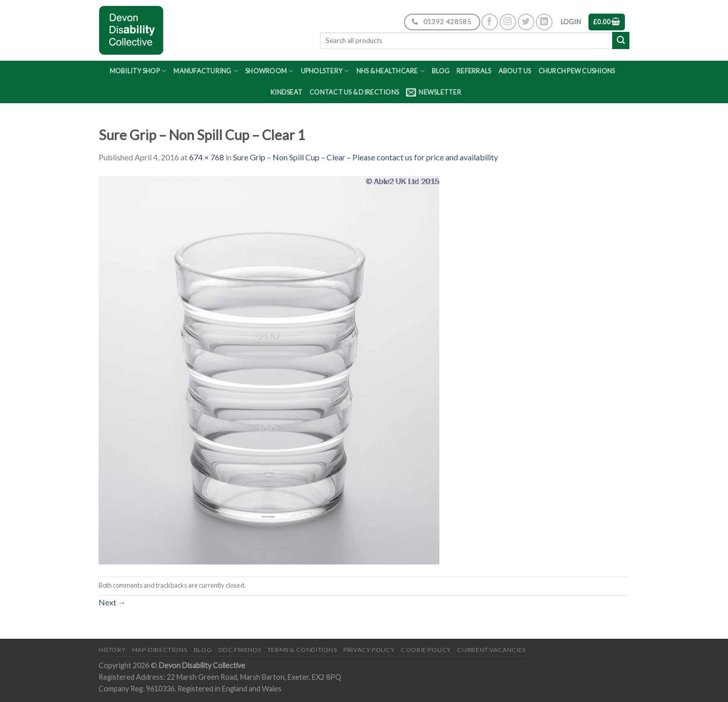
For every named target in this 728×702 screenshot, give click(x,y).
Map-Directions (160, 650)
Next (112, 602)
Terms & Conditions (302, 650)
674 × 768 (207, 157)
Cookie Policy (426, 650)
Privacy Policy (369, 650)
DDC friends (240, 650)
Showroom (269, 71)
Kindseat (286, 92)
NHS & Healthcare (391, 71)
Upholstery (325, 71)
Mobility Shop (138, 71)
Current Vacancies (491, 650)
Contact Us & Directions (354, 92)
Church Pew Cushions (577, 71)
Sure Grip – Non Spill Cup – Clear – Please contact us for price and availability (366, 157)
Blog (441, 71)
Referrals (474, 71)
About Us (515, 71)
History (112, 650)
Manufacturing (206, 71)
